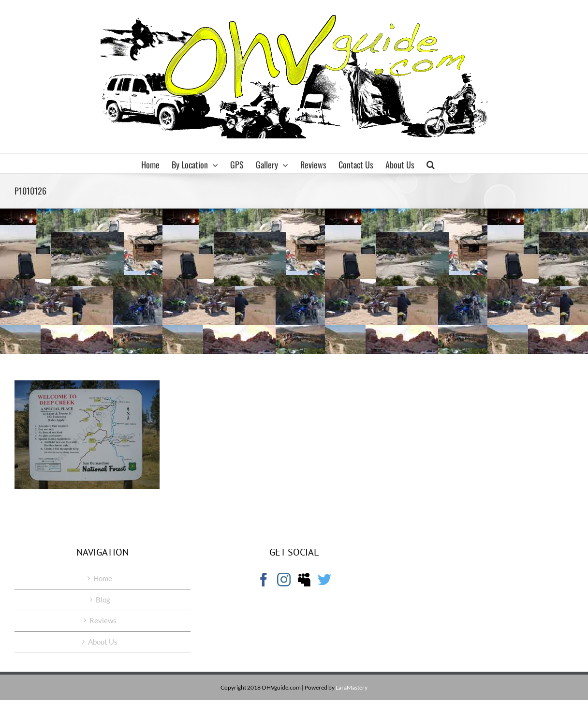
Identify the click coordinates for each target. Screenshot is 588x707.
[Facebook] (264, 580)
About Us (103, 642)
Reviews (103, 620)
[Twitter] (324, 580)
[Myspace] (304, 580)
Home (103, 578)
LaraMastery (352, 687)
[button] (431, 164)
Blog (103, 600)
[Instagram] (284, 580)
